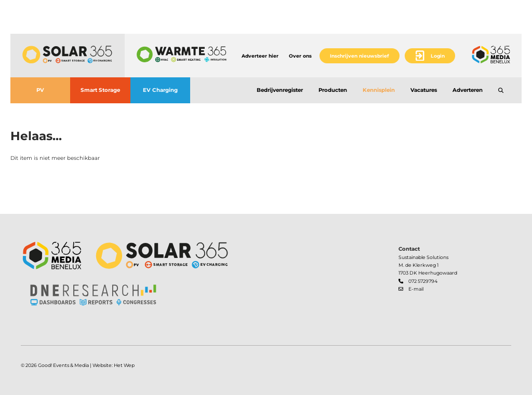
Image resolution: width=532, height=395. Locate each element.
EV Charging (160, 90)
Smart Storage (100, 90)
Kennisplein (379, 90)
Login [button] (438, 56)
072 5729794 (423, 281)
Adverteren (468, 90)
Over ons (300, 56)
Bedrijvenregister (280, 90)
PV (40, 90)
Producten (333, 90)
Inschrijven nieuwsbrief (360, 56)
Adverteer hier (260, 56)
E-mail (416, 289)
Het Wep (124, 365)
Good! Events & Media (63, 365)
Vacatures (424, 90)
